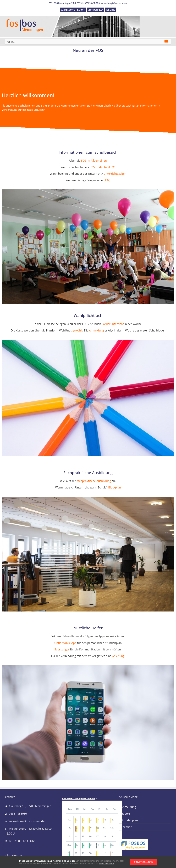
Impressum (15, 855)
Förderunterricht (113, 324)
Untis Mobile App (65, 643)
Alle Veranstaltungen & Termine (78, 799)
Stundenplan (130, 820)
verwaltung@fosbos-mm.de (27, 821)
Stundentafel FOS (104, 167)
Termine (127, 827)
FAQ (108, 180)
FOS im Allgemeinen (94, 161)
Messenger (62, 649)
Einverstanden (144, 862)
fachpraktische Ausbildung (94, 481)
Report (126, 814)
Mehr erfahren (106, 864)
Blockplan (115, 487)
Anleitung (118, 656)
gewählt (78, 330)
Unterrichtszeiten (115, 174)
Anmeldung (97, 330)
